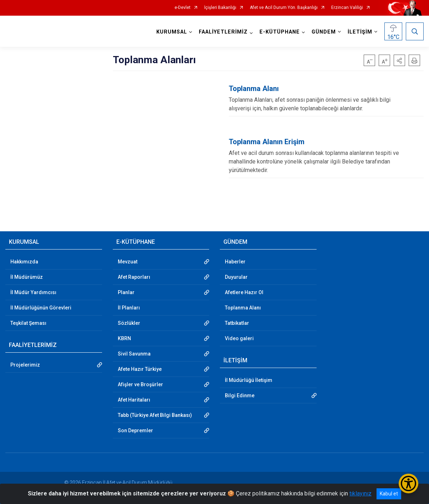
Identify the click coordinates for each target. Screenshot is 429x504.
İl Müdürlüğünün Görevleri (41, 308)
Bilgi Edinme (240, 395)
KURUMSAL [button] (172, 32)
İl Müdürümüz (27, 277)
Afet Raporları (134, 277)
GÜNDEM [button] (324, 32)
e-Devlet (183, 8)
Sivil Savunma (134, 354)
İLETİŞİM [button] (360, 32)
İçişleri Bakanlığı (220, 8)
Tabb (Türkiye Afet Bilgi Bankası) (155, 415)
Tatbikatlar (237, 323)
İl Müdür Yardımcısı (33, 292)
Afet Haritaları (134, 400)
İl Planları (129, 308)
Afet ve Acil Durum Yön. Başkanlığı (284, 8)
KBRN (124, 338)
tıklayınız (360, 493)
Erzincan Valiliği (347, 8)
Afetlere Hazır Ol (244, 292)
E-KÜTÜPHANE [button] (280, 32)
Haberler (235, 262)
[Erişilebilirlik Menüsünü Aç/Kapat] (408, 483)
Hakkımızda (24, 262)
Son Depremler (135, 430)
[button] (399, 60)
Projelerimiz (25, 365)
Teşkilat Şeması (28, 323)
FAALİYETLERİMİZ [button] (223, 32)
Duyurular (236, 277)
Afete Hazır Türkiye (140, 369)
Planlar (126, 292)
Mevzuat (128, 262)
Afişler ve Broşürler (140, 384)
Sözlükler (129, 323)
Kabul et (389, 494)
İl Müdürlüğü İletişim (249, 380)
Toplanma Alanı (243, 308)
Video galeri (239, 338)
